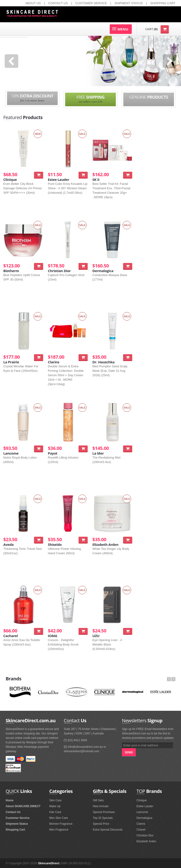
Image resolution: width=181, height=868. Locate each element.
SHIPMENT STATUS (128, 3)
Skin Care (55, 800)
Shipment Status (17, 824)
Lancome (142, 812)
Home (9, 800)
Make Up (55, 806)
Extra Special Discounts (108, 830)
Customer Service (18, 818)
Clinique (141, 800)
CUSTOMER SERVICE (91, 3)
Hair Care (55, 812)
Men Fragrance (59, 830)
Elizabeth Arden (146, 841)
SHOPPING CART (163, 3)
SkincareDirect (49, 863)
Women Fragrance (61, 824)
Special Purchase (104, 812)
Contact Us (13, 812)
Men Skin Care (58, 818)
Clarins (141, 824)
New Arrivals (101, 806)
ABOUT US (33, 3)
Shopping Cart (15, 830)
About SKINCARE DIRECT (23, 806)
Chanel (141, 830)
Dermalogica (144, 818)
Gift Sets (98, 800)
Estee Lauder (145, 806)
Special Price (101, 824)
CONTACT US (58, 3)
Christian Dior (145, 835)
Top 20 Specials (103, 818)
